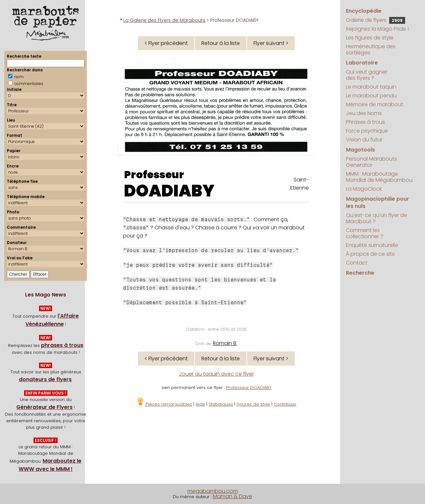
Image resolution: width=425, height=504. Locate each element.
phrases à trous (62, 345)
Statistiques (221, 404)
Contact (357, 263)
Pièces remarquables (164, 404)
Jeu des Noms (364, 113)
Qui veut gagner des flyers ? (367, 75)
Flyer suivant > (271, 43)
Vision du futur (364, 140)
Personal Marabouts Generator (371, 162)
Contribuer (285, 404)
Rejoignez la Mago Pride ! (377, 29)
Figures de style (253, 404)
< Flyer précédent (166, 43)
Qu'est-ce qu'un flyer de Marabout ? (377, 218)
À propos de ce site (370, 254)
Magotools (360, 150)
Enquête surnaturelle (372, 245)
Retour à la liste (221, 43)
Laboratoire (362, 63)
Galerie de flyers (376, 20)
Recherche (360, 273)
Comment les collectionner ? (365, 233)
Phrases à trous (365, 122)
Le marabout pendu (371, 96)
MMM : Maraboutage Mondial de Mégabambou (379, 177)
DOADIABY (169, 191)
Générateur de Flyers (44, 407)
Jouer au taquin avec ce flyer (216, 374)
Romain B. (225, 343)
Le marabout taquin (371, 87)
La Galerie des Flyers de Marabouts (164, 20)
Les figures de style (370, 38)
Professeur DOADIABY (249, 388)
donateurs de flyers (45, 379)
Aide (200, 404)
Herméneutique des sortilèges (371, 50)
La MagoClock (364, 189)
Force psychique (367, 131)
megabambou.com (213, 491)
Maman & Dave (233, 496)
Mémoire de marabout (375, 104)
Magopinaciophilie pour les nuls (377, 202)
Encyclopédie (364, 11)
